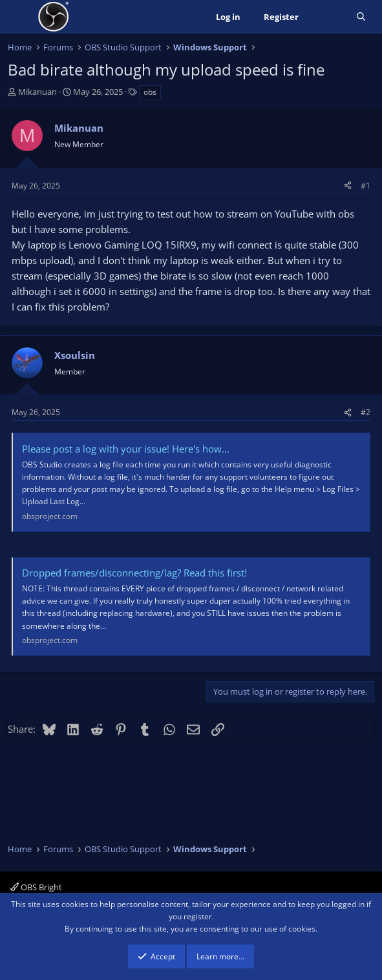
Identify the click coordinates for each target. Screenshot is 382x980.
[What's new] (327, 17)
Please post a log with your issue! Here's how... (126, 449)
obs (150, 92)
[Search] (361, 17)
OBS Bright (36, 887)
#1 (366, 186)
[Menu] (19, 17)
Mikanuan (37, 92)
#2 (366, 412)
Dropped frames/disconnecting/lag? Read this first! (134, 573)
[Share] (348, 186)
